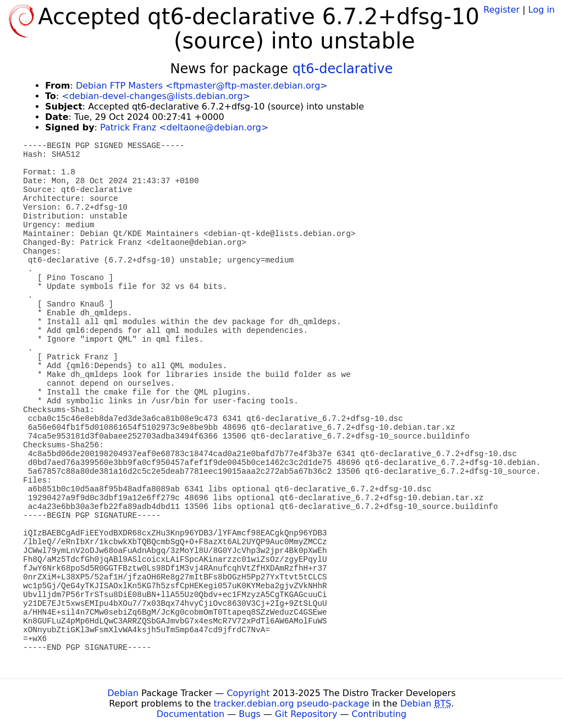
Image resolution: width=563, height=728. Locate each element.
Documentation (191, 714)
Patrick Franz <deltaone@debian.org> (184, 127)
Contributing (379, 714)
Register (501, 10)
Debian (123, 693)
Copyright (248, 693)
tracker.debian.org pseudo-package (292, 704)
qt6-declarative (343, 69)
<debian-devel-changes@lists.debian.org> (156, 96)
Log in (542, 10)
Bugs (250, 714)
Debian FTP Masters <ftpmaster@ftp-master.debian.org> (202, 86)
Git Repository (306, 714)
